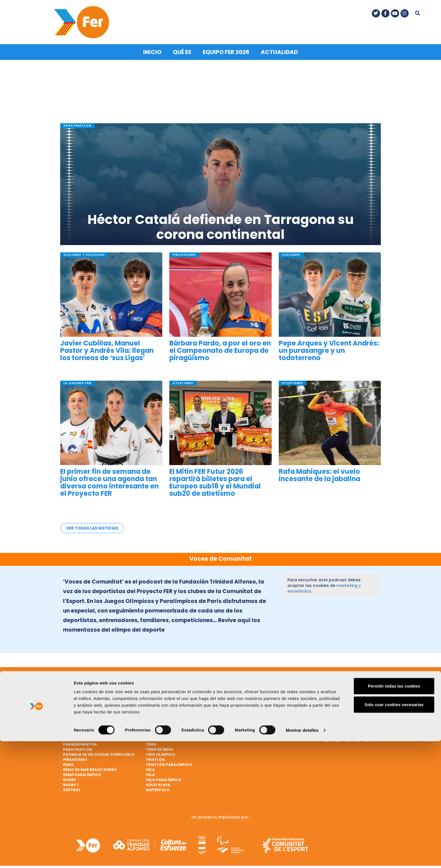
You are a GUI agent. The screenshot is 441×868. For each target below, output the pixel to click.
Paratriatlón (78, 746)
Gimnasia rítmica (164, 711)
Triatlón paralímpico (169, 762)
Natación (238, 726)
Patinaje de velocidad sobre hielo (99, 751)
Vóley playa (158, 782)
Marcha (236, 716)
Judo (233, 680)
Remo (68, 762)
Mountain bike (243, 721)
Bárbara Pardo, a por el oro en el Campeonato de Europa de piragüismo (220, 348)
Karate (235, 691)
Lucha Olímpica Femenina (254, 711)
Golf (151, 716)
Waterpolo (158, 787)
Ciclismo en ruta (81, 731)
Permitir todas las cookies (394, 813)
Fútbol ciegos (161, 701)
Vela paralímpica (164, 777)
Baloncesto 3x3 (80, 701)
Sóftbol (72, 787)
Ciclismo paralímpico (169, 680)
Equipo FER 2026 (226, 49)
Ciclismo (72, 716)
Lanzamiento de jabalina (254, 696)
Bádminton (75, 691)
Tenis (151, 741)
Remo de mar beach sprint (90, 767)
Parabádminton (80, 741)
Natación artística (249, 731)
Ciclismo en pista (81, 726)
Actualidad (279, 49)
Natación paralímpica (86, 736)
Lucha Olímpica (244, 706)
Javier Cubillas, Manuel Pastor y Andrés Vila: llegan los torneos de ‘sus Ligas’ (107, 348)
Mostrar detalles (302, 857)
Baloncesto (76, 696)
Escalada (155, 686)
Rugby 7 (71, 782)
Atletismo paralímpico (87, 686)
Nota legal (339, 703)
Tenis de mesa (159, 746)
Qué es (182, 49)
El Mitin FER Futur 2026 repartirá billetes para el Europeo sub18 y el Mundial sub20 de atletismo (215, 479)
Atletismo (74, 680)
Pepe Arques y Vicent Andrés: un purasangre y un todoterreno (329, 348)
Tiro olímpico (160, 751)
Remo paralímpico (82, 772)
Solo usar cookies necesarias (394, 831)
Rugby (69, 777)
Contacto (339, 693)
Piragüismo (75, 756)
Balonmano (75, 706)
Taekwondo (158, 736)
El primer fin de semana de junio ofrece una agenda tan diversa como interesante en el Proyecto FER (109, 479)
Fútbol (153, 696)
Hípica (152, 726)
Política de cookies (339, 716)
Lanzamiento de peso (250, 701)
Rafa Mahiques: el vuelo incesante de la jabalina (319, 472)
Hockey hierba (161, 731)
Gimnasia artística (166, 706)
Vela (150, 767)
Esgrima (154, 691)
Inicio (152, 49)
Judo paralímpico (247, 686)
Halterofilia (159, 721)
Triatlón (155, 756)
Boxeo (70, 711)
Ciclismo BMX (77, 721)
